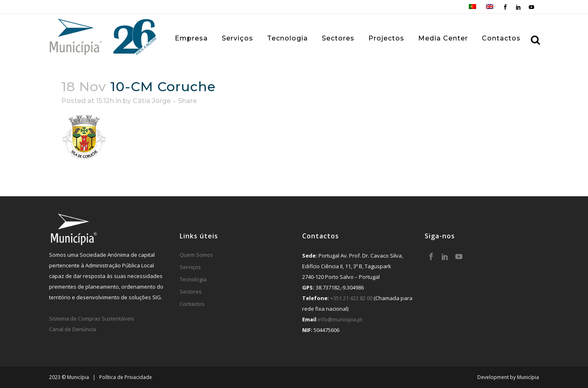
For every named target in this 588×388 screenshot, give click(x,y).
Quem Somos (196, 255)
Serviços (190, 267)
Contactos (192, 304)
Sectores (191, 292)
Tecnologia (193, 279)
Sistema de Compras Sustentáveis (92, 318)
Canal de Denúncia (72, 329)
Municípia (528, 377)
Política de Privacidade (126, 377)
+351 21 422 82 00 (351, 298)
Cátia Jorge (152, 101)
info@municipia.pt (340, 319)
